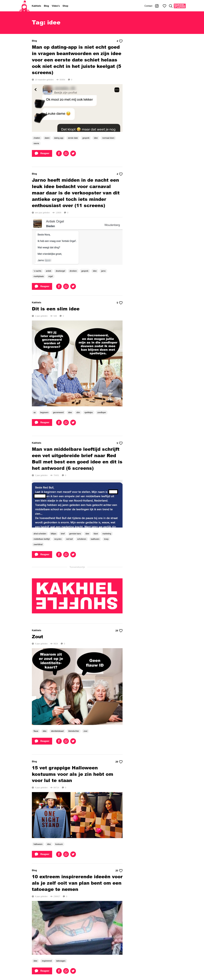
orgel (51, 276)
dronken (73, 271)
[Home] (24, 6)
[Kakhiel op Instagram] (157, 6)
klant (96, 534)
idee (96, 138)
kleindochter (74, 731)
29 (119, 762)
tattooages (61, 961)
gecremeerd (58, 412)
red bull (69, 539)
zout (85, 731)
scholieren (82, 539)
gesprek (86, 138)
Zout (37, 636)
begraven (44, 412)
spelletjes (89, 412)
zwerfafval (38, 544)
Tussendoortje (77, 567)
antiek (49, 271)
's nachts (37, 271)
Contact (148, 6)
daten (47, 138)
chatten (37, 138)
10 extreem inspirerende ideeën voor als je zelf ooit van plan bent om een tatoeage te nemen (77, 883)
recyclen (58, 539)
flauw (36, 731)
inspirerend (47, 961)
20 (119, 871)
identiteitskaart (57, 731)
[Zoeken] (171, 6)
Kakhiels (36, 6)
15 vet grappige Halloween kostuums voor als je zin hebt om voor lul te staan (73, 774)
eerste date (73, 138)
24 (119, 631)
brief (63, 534)
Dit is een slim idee (56, 309)
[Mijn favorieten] (164, 6)
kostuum (59, 844)
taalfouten (95, 539)
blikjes (54, 534)
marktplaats (39, 276)
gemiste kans (75, 534)
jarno (103, 271)
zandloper (102, 412)
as (35, 412)
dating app (59, 138)
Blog (46, 6)
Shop (65, 6)
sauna (36, 143)
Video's (56, 6)
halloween (38, 844)
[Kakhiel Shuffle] (180, 6)
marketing (107, 534)
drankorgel (60, 271)
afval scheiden (40, 534)
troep (106, 539)
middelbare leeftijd (42, 539)
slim (78, 412)
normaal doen (108, 138)
